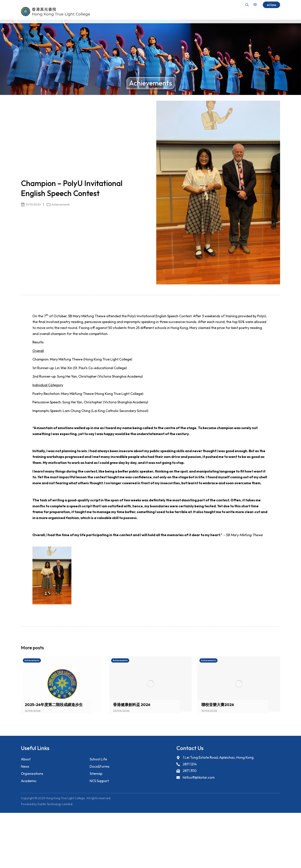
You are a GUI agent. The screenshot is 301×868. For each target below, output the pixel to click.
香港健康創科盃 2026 (132, 705)
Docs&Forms (100, 766)
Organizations (32, 774)
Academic (29, 781)
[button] (270, 649)
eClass (271, 5)
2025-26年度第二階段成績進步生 (54, 705)
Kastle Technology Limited (55, 804)
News (25, 766)
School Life (98, 759)
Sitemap (96, 774)
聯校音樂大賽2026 (218, 705)
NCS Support (99, 781)
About (26, 759)
